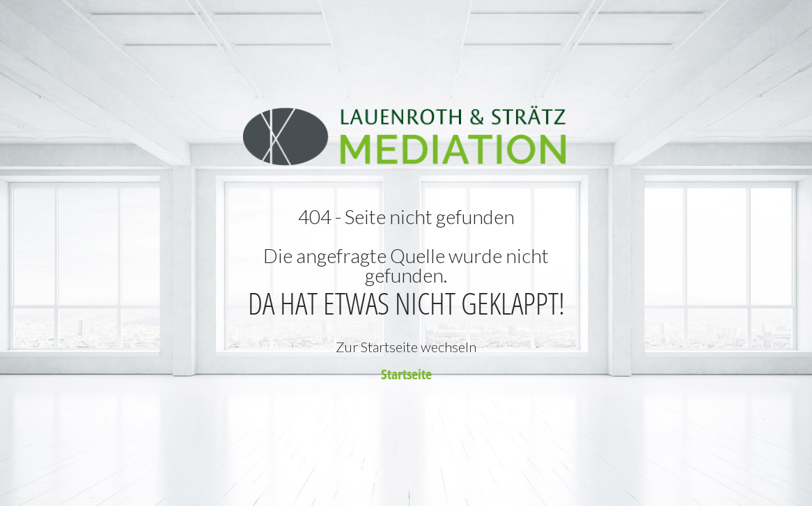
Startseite (406, 374)
